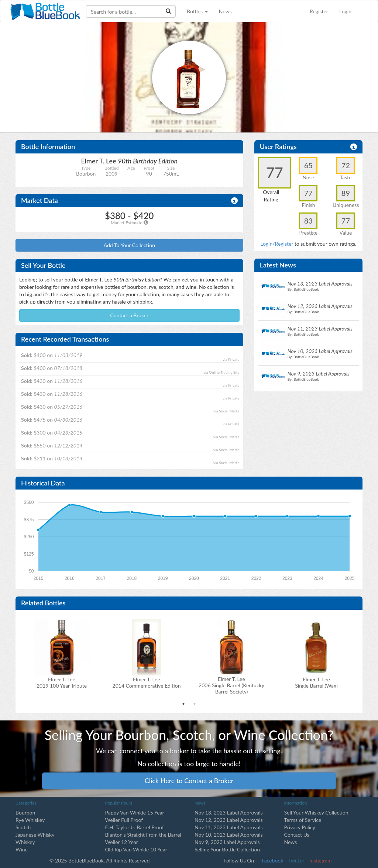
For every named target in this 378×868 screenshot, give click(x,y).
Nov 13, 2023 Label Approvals (229, 812)
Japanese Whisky (35, 835)
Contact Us (297, 835)
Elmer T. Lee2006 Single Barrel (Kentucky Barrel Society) (231, 685)
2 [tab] (195, 704)
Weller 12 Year (122, 842)
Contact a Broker (130, 315)
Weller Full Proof (124, 820)
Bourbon (25, 812)
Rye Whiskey (30, 820)
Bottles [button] (197, 11)
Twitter (296, 860)
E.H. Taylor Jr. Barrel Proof (135, 827)
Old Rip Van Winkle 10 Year (136, 849)
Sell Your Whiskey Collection (316, 812)
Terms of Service (303, 820)
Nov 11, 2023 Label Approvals (229, 827)
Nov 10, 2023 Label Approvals (229, 835)
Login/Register (277, 244)
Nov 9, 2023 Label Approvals (227, 842)
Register (319, 11)
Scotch (23, 827)
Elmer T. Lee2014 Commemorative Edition (147, 682)
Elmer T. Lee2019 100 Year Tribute (62, 682)
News (225, 11)
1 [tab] (183, 704)
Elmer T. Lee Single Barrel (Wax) (316, 682)
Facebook (273, 860)
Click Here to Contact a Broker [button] (189, 781)
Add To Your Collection (129, 245)
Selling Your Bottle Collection (227, 849)
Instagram (320, 860)
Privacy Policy (300, 827)
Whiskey (25, 842)
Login (345, 11)
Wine (22, 849)
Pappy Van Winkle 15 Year (135, 812)
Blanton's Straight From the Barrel (143, 835)
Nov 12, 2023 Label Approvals (229, 820)
